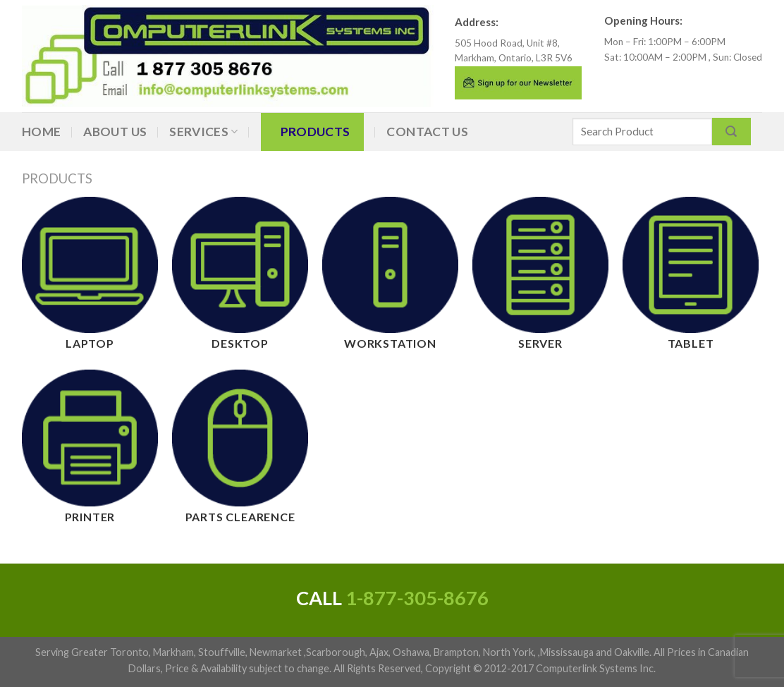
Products (316, 132)
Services (203, 132)
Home (41, 132)
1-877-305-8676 (417, 598)
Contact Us (427, 132)
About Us (115, 132)
